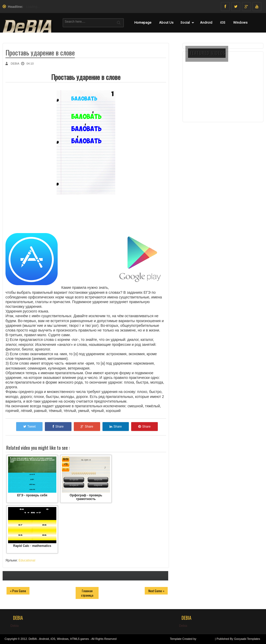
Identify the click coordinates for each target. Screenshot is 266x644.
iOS (223, 23)
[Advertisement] (223, 97)
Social (185, 23)
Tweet (29, 427)
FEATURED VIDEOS (208, 53)
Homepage (143, 23)
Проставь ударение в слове (40, 52)
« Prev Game (18, 591)
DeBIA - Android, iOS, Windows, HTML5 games (59, 639)
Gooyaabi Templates (247, 639)
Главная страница (87, 593)
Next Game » (156, 591)
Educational (27, 560)
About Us (166, 23)
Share (58, 427)
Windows (240, 23)
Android (206, 23)
